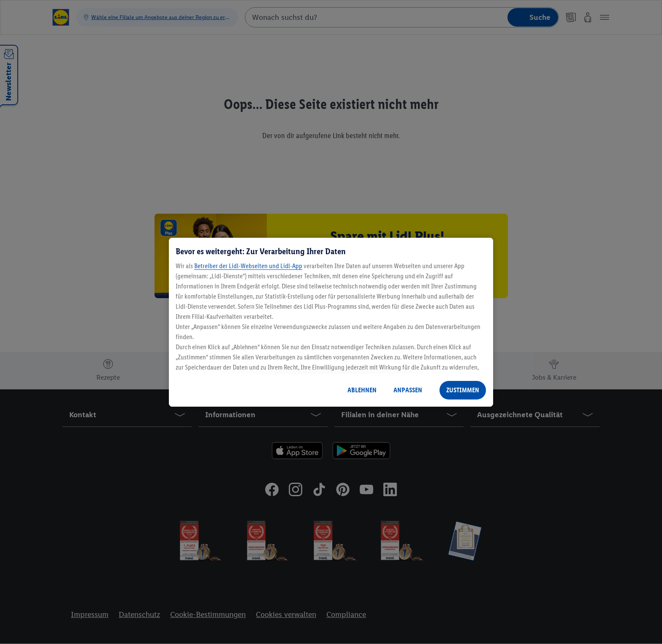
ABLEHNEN (362, 390)
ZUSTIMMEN (463, 390)
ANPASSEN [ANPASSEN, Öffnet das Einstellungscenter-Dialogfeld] (408, 390)
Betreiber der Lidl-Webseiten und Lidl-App (248, 266)
